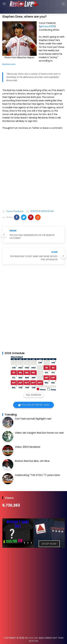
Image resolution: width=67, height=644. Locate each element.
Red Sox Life (31, 630)
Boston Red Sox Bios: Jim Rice (32, 453)
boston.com (9, 57)
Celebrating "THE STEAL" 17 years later (38, 467)
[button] (17, 210)
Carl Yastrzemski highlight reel (33, 411)
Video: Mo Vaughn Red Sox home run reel (39, 425)
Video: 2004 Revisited (27, 439)
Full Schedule (34, 387)
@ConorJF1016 (47, 19)
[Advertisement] (33, 163)
